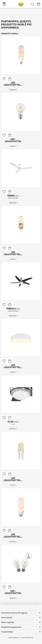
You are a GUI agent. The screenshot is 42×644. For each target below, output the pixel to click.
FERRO (13, 197)
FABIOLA (13, 310)
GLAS (13, 423)
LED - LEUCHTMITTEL (13, 140)
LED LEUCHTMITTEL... (13, 84)
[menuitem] (31, 4)
